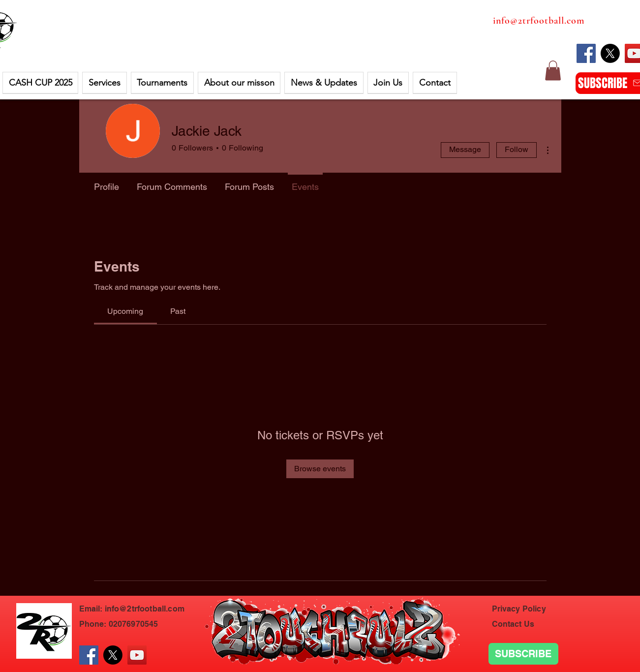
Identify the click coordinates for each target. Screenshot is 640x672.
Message (465, 149)
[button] (40, 83)
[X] (610, 53)
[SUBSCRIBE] (523, 654)
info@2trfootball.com (539, 21)
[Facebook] (586, 53)
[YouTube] (137, 655)
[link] (125, 311)
